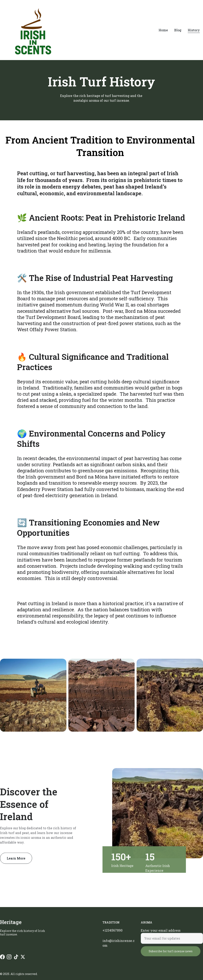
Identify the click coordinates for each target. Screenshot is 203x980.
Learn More (16, 860)
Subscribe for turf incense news (171, 956)
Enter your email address (161, 935)
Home (163, 30)
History (194, 30)
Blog (178, 30)
